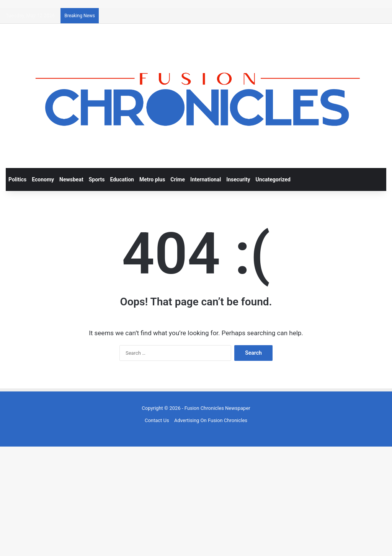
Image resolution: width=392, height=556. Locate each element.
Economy (43, 179)
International (206, 179)
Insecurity (238, 179)
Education (122, 179)
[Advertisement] (196, 500)
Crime (178, 179)
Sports (97, 179)
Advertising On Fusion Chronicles (211, 420)
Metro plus (152, 179)
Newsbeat (71, 179)
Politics (17, 179)
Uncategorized (273, 179)
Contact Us (157, 420)
